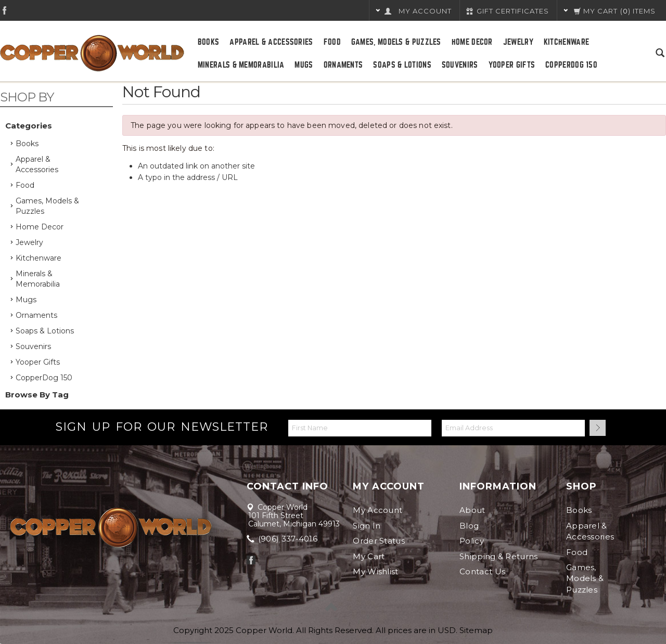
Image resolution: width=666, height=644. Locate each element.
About (472, 510)
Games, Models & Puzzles (396, 42)
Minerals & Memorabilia (241, 65)
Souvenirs (460, 65)
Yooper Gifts (512, 65)
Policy (472, 541)
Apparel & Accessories (271, 42)
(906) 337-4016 (283, 539)
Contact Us (482, 571)
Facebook (4, 10)
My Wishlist (375, 571)
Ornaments (343, 65)
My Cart (369, 556)
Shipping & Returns (498, 556)
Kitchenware (566, 42)
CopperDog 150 (571, 65)
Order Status (379, 541)
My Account (377, 510)
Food (332, 42)
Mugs (304, 65)
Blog (469, 526)
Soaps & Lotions (402, 65)
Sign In (367, 526)
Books (209, 42)
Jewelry (518, 42)
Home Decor (472, 42)
